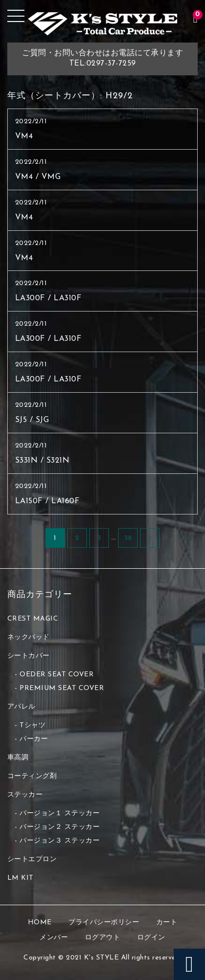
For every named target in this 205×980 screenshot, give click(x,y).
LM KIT (20, 878)
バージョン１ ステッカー (60, 813)
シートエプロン (32, 859)
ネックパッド (29, 637)
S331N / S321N (42, 461)
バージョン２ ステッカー (60, 827)
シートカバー (29, 656)
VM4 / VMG (38, 177)
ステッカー (25, 795)
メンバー (54, 938)
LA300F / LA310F (49, 298)
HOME (40, 923)
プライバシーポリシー (104, 923)
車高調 (18, 758)
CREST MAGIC (33, 619)
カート (167, 923)
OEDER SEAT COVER (57, 675)
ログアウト (103, 938)
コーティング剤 (32, 776)
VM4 (24, 136)
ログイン (151, 938)
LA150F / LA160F (48, 501)
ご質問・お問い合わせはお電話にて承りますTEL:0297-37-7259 (102, 58)
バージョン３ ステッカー (60, 841)
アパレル (21, 707)
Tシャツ (32, 725)
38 (128, 538)
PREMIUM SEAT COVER (62, 688)
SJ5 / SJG (32, 420)
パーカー (34, 739)
